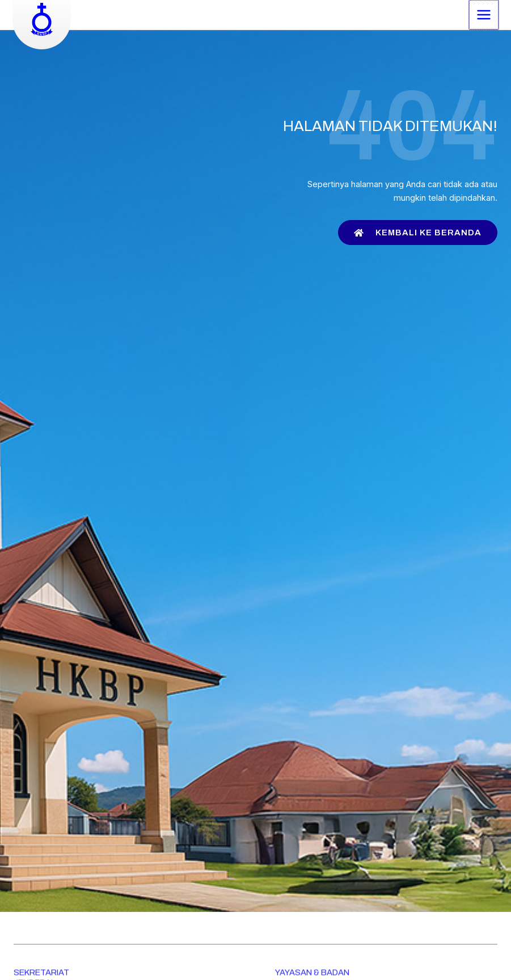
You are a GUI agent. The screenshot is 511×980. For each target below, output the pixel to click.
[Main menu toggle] (483, 14)
